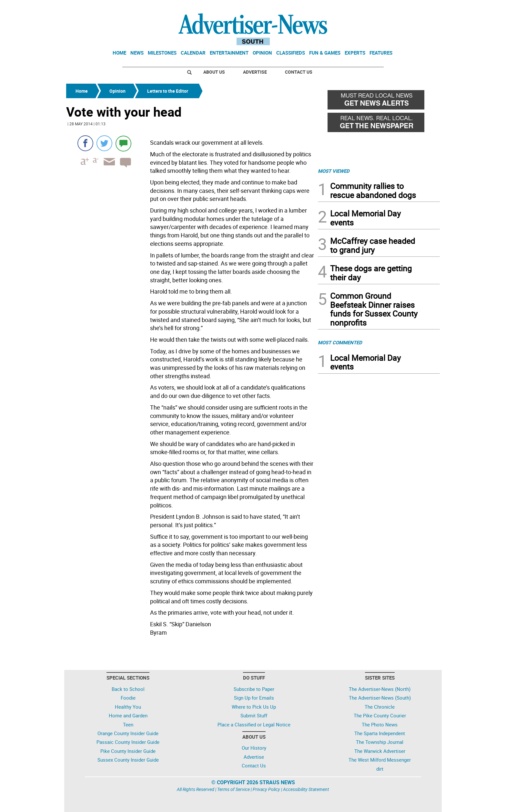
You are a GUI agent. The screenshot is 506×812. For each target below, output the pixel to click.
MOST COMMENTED (340, 342)
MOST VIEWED (334, 171)
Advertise (255, 72)
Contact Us (299, 72)
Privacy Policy (266, 789)
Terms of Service (233, 789)
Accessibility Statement (306, 789)
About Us (214, 72)
